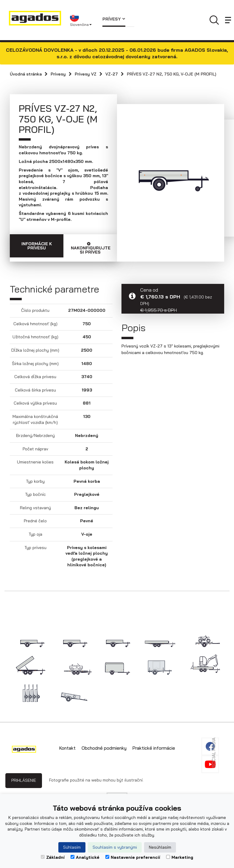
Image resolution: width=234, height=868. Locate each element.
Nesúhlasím (160, 847)
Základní (53, 857)
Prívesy (114, 19)
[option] (171, 178)
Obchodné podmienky (104, 748)
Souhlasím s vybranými (115, 847)
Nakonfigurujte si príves (91, 248)
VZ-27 (112, 74)
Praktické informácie (154, 748)
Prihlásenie (24, 780)
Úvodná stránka (26, 74)
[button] (82, 20)
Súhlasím (72, 847)
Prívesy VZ (86, 74)
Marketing (180, 857)
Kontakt (67, 748)
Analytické (85, 857)
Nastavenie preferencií (133, 857)
